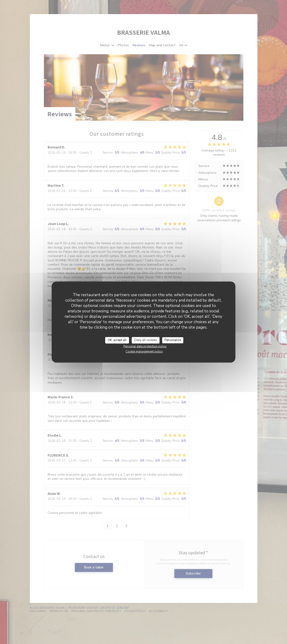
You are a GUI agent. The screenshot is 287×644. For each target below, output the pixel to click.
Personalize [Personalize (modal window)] (173, 340)
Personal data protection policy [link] (145, 346)
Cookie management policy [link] (144, 351)
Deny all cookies (146, 340)
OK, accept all (117, 340)
